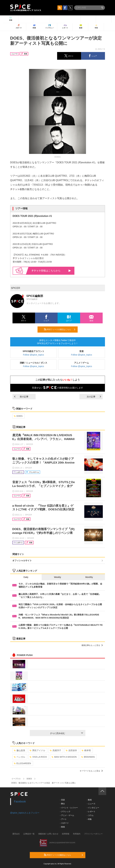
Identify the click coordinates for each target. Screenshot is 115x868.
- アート (63, 819)
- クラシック (65, 812)
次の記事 (94, 397)
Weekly (58, 577)
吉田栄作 (71, 750)
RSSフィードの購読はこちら (60, 329)
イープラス (16, 779)
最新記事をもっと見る (92, 645)
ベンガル (20, 757)
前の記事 (21, 397)
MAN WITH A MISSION (64, 757)
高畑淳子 (55, 750)
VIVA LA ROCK (38, 757)
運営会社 (16, 834)
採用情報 (66, 834)
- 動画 (89, 800)
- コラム (90, 815)
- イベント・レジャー (69, 808)
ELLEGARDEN (22, 763)
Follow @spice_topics (33, 355)
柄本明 (86, 750)
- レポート (91, 812)
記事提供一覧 (29, 834)
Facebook (20, 802)
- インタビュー (93, 808)
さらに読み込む (66, 733)
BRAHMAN (88, 757)
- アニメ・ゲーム (67, 815)
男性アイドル (37, 750)
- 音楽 (62, 800)
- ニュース (91, 804)
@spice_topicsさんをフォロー (25, 813)
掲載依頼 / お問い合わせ (48, 834)
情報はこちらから (51, 271)
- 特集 (89, 819)
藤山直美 (20, 750)
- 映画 (62, 827)
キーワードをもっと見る (91, 771)
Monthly (89, 577)
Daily (26, 577)
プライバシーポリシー (93, 834)
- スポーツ (64, 823)
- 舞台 (62, 804)
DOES (18, 416)
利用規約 (77, 834)
